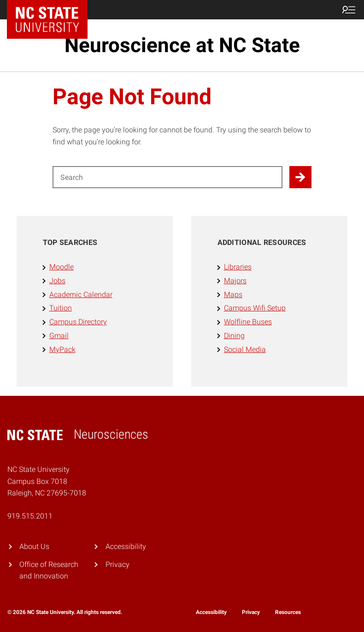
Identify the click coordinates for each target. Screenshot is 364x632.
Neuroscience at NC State (182, 45)
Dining (234, 336)
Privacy (117, 564)
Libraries (238, 267)
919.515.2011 (30, 516)
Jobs (57, 281)
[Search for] (168, 177)
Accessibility (126, 546)
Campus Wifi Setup (255, 308)
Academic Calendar (81, 295)
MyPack (62, 349)
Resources (288, 612)
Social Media (245, 349)
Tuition (61, 308)
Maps (233, 295)
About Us (34, 546)
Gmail (59, 336)
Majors (235, 281)
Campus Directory (78, 322)
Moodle (62, 267)
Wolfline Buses (248, 322)
